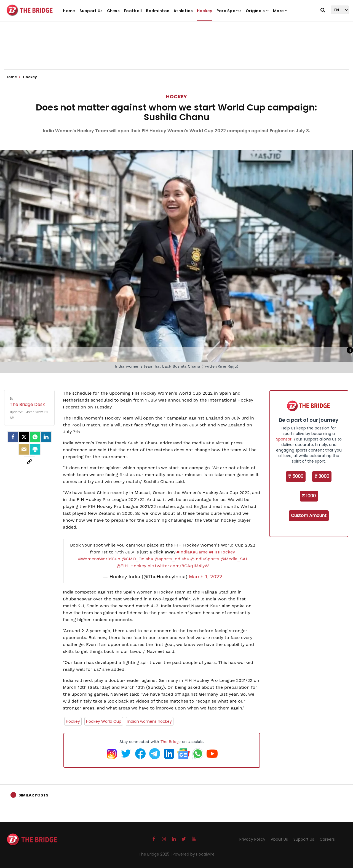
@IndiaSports (205, 559)
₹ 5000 (296, 476)
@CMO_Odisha (137, 559)
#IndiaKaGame (192, 552)
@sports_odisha (172, 559)
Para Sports (229, 11)
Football (133, 11)
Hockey (205, 11)
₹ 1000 (309, 496)
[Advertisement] (176, 52)
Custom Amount (309, 515)
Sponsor (284, 439)
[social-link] (30, 462)
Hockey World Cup (104, 721)
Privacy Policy (252, 839)
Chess (113, 11)
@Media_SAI (234, 559)
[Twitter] (24, 437)
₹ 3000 (322, 476)
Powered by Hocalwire (194, 854)
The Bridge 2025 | (156, 854)
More (280, 11)
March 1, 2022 (206, 577)
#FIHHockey (222, 552)
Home (69, 11)
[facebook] (13, 437)
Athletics (183, 11)
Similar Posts (33, 795)
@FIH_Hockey (131, 566)
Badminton (158, 11)
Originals (257, 11)
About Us (279, 839)
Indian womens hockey (150, 721)
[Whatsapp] (35, 437)
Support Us (91, 11)
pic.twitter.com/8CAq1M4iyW (178, 566)
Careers (327, 839)
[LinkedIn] (46, 437)
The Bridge (171, 742)
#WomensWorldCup (99, 559)
